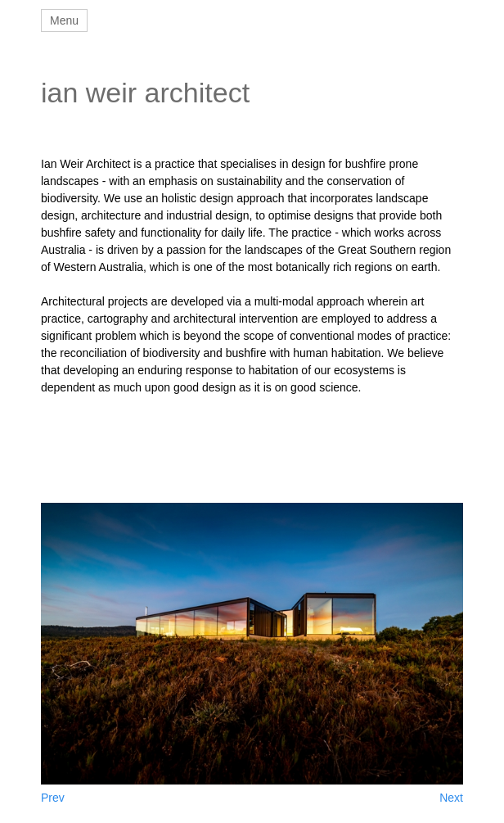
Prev (53, 798)
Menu (64, 20)
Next (451, 798)
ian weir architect (145, 93)
